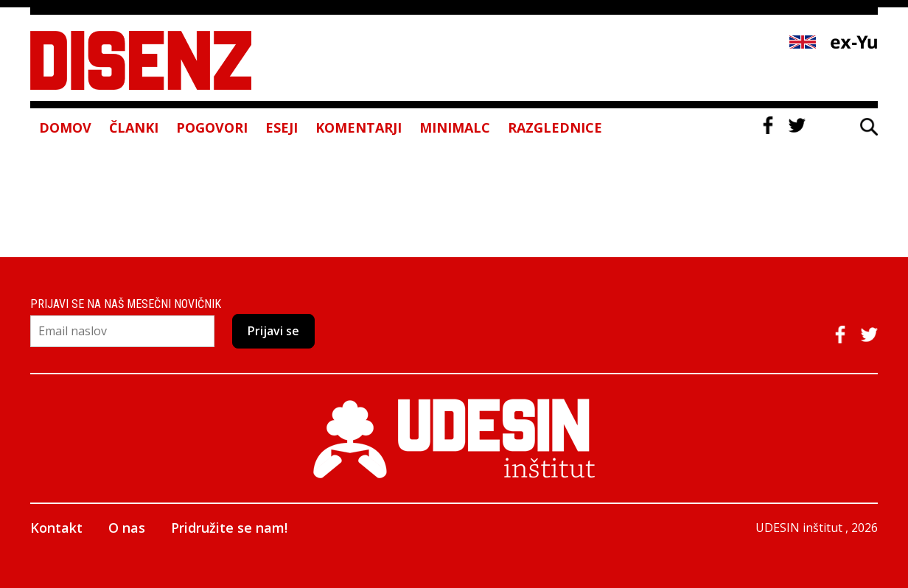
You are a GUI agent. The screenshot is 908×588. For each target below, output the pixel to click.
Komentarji (359, 127)
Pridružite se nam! (229, 528)
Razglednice (555, 127)
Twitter (797, 125)
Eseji (282, 127)
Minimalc (455, 127)
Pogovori (212, 127)
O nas (127, 528)
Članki (134, 127)
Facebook (768, 125)
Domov (65, 127)
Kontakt (56, 528)
